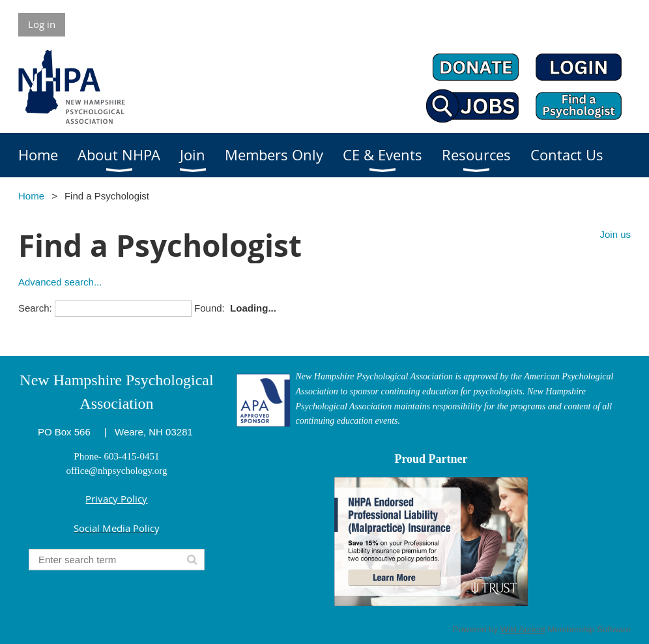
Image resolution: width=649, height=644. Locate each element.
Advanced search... (60, 282)
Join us (615, 234)
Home (31, 196)
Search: (35, 308)
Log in (42, 24)
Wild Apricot (523, 629)
